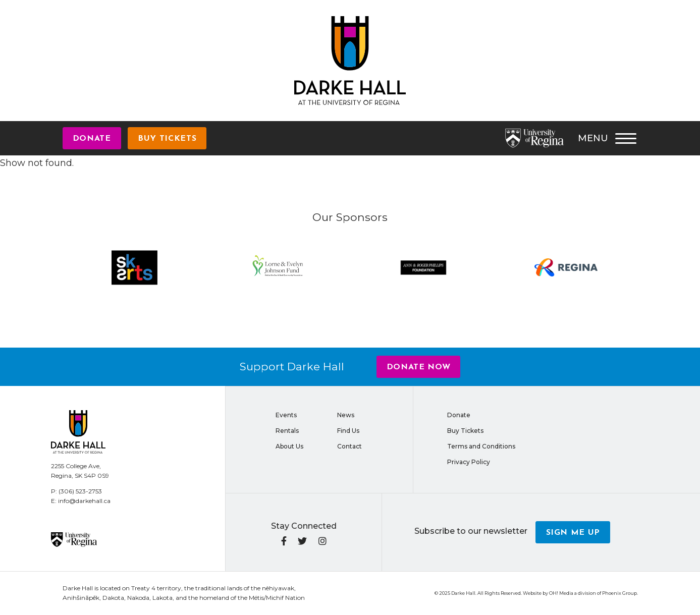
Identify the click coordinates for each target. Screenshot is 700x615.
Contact (349, 446)
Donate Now (419, 367)
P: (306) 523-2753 (76, 491)
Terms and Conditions (481, 446)
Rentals (287, 431)
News (346, 415)
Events (286, 415)
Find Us (348, 431)
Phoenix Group (620, 593)
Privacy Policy (469, 462)
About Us (289, 446)
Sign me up (573, 533)
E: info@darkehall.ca (81, 501)
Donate (92, 139)
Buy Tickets (167, 139)
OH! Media (561, 593)
